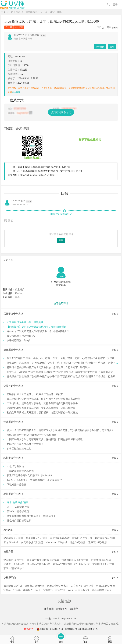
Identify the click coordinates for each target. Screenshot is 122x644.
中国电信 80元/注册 (14, 560)
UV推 (48, 619)
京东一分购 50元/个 (14, 568)
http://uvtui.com (69, 619)
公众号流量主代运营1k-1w (21, 336)
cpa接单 (74, 609)
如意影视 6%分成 (13, 586)
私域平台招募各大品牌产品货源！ (25, 444)
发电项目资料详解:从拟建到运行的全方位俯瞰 (32, 435)
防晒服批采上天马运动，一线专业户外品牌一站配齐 (35, 394)
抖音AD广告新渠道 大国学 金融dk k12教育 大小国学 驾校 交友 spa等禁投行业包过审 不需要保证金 (60, 372)
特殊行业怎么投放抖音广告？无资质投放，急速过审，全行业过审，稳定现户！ (50, 367)
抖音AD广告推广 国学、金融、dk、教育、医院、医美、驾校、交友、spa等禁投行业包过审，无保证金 (62, 358)
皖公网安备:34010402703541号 (82, 629)
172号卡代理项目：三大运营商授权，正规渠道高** (34, 480)
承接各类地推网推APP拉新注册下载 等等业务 (31, 516)
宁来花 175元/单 (12, 590)
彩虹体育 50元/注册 (105, 538)
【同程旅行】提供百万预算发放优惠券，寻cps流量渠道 (37, 327)
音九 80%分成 (11, 542)
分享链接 (100, 47)
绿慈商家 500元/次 (34, 586)
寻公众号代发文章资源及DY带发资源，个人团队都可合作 (38, 331)
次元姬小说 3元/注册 (32, 542)
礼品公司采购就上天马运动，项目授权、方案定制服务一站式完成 (42, 413)
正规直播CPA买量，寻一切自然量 (25, 322)
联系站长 (29, 629)
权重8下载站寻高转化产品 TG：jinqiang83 (29, 475)
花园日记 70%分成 (82, 538)
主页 (3, 12)
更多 (115, 314)
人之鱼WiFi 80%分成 (82, 586)
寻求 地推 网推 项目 (18, 502)
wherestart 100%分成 (56, 542)
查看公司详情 (61, 304)
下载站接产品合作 (17, 485)
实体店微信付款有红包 (19, 449)
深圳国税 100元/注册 (103, 564)
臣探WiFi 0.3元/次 (105, 586)
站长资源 (16, 12)
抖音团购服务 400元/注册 (75, 560)
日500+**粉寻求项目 (18, 512)
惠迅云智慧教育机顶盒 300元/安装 (71, 564)
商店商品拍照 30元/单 (39, 564)
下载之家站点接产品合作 (20, 471)
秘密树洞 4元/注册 (13, 538)
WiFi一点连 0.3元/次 (79, 590)
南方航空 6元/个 (32, 590)
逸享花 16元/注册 (97, 542)
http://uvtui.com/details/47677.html (37, 175)
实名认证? (17, 92)
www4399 (20, 57)
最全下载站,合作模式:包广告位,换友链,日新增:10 (44, 167)
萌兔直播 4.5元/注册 (36, 538)
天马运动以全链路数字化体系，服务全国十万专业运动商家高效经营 (44, 399)
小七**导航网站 (15, 466)
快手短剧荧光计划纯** (19, 340)
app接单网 (62, 609)
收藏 (112, 47)
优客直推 (49, 609)
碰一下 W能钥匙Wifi (18, 507)
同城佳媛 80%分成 (60, 538)
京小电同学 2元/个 (102, 590)
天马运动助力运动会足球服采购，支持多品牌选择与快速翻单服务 (42, 403)
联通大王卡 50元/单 (14, 564)
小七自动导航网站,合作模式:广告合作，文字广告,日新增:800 (50, 171)
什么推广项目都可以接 (19, 521)
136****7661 (21, 35)
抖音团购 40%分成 (101, 560)
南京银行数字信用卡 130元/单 (43, 560)
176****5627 (18, 201)
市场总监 (35, 35)
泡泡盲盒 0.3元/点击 (58, 586)
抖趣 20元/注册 (78, 542)
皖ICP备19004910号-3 (50, 629)
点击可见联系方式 (61, 112)
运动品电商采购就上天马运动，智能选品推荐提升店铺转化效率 (41, 408)
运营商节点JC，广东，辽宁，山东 (44, 12)
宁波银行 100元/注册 (54, 590)
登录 (115, 5)
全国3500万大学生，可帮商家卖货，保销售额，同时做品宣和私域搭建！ (46, 439)
